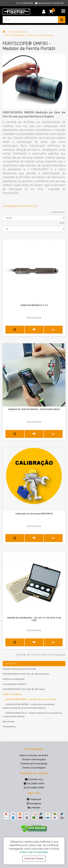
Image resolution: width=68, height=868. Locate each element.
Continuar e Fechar (34, 859)
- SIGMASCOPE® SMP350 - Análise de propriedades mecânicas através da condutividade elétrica (29, 706)
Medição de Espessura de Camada (19, 669)
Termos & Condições (34, 768)
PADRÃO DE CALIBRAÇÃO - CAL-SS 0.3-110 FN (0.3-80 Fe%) (34, 619)
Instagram (34, 804)
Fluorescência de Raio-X (15, 684)
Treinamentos (9, 727)
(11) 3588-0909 (34, 784)
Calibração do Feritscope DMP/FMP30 (34, 514)
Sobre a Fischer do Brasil (34, 755)
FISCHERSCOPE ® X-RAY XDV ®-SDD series (24, 689)
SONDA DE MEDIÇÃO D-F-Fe (34, 305)
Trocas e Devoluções (34, 759)
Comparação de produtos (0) (20, 206)
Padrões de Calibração (14, 679)
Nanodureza (8, 722)
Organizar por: (58, 212)
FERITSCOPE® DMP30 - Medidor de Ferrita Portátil (29, 35)
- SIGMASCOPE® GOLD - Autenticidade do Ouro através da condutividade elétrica (32, 715)
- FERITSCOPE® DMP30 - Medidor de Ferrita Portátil (29, 699)
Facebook (34, 799)
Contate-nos (34, 779)
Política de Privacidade (34, 764)
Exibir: (62, 223)
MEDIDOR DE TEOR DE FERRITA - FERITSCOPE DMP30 (34, 409)
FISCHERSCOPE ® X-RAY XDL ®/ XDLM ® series (26, 674)
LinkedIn (34, 808)
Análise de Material (18, 32)
